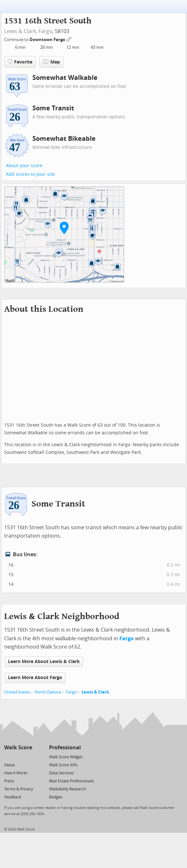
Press (9, 781)
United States (17, 692)
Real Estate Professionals (72, 781)
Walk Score (18, 748)
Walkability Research (68, 789)
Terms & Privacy (19, 789)
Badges (56, 797)
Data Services (61, 773)
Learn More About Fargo (35, 678)
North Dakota (48, 692)
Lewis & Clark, (21, 31)
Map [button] (51, 62)
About (9, 765)
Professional (65, 748)
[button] (64, 228)
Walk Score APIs (63, 765)
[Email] (28, 757)
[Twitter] (8, 757)
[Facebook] (18, 757)
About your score (24, 166)
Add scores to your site (30, 174)
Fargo (45, 31)
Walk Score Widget (66, 757)
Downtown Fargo (48, 40)
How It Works (16, 773)
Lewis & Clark (95, 692)
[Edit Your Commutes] (69, 39)
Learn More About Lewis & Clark (44, 662)
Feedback (13, 797)
